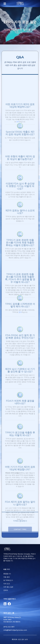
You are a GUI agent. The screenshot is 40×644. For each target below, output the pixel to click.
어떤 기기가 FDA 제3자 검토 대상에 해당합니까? (20, 482)
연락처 (6, 590)
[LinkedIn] (5, 604)
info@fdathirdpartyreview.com (15, 630)
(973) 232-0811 (9, 627)
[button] (5, 4)
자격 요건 (7, 584)
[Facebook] (9, 604)
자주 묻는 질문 (8, 587)
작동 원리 (7, 577)
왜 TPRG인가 (8, 580)
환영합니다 (7, 574)
